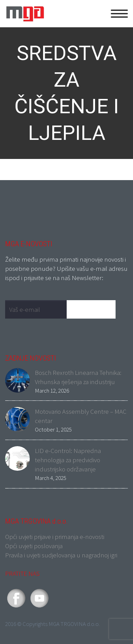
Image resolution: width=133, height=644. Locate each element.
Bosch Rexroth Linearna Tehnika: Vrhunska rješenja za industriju (78, 377)
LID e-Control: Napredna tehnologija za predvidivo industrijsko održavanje (68, 460)
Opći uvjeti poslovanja (34, 546)
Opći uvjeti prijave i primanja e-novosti (55, 537)
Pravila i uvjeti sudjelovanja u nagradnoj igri (61, 555)
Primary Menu (119, 14)
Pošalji (94, 309)
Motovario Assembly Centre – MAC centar (81, 416)
